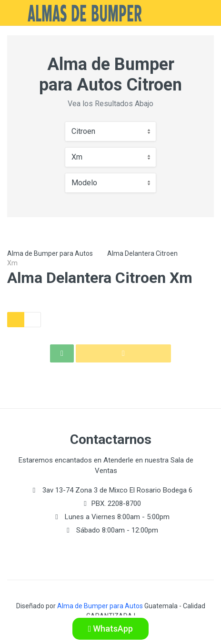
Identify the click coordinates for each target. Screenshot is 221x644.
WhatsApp (111, 629)
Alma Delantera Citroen (142, 253)
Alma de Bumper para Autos (50, 253)
